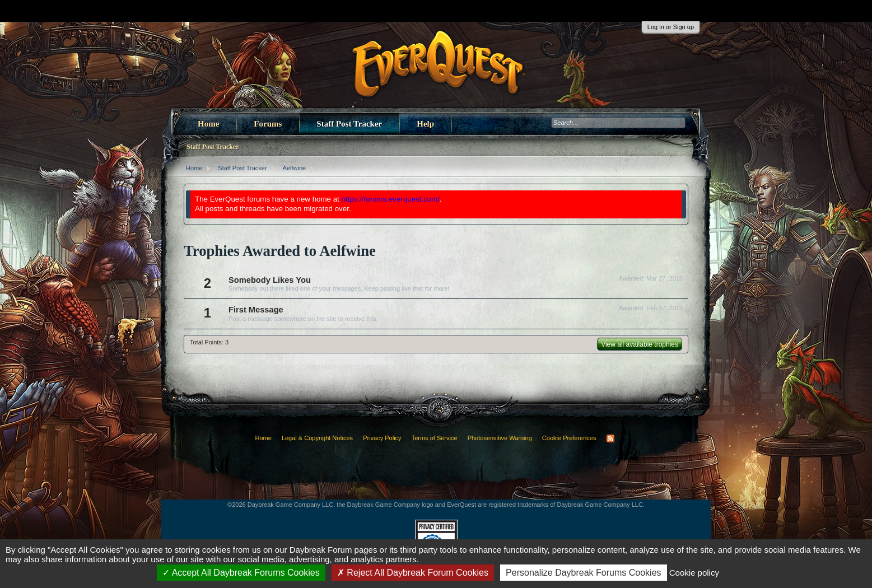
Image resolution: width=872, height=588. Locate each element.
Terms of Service (435, 438)
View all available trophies (640, 344)
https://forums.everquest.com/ (391, 199)
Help (425, 124)
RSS (610, 438)
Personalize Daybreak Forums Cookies (583, 573)
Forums (268, 124)
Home (208, 124)
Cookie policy (694, 573)
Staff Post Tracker (349, 124)
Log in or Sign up (671, 27)
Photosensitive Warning (500, 438)
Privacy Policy (382, 438)
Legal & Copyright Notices (317, 438)
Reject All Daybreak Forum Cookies (413, 573)
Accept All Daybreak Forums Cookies (241, 573)
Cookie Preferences (569, 438)
